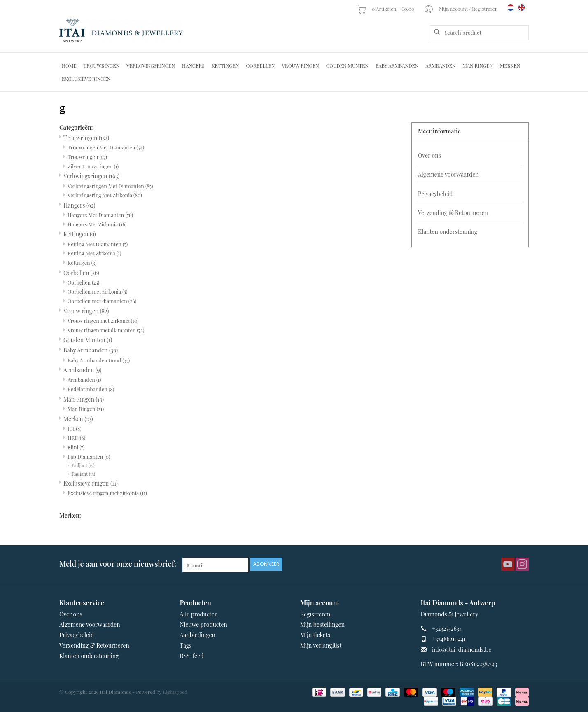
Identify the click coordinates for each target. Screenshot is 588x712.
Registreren (315, 614)
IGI (75, 428)
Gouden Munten (347, 65)
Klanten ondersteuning (448, 232)
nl (511, 7)
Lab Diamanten (89, 456)
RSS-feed (192, 656)
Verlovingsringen (151, 65)
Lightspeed (175, 692)
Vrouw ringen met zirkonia (103, 321)
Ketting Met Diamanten (98, 244)
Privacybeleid (435, 194)
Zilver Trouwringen (93, 166)
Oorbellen (260, 65)
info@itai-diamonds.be (462, 650)
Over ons (429, 155)
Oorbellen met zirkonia (97, 291)
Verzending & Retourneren (453, 213)
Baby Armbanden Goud (99, 360)
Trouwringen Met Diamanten (106, 147)
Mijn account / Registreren (461, 9)
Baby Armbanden (397, 65)
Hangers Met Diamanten (100, 215)
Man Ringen (478, 65)
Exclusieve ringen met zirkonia (107, 493)
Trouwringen (102, 65)
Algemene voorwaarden (448, 174)
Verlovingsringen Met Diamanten (110, 186)
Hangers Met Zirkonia (97, 224)
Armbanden (440, 65)
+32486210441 (449, 639)
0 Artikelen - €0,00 (386, 9)
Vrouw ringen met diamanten (106, 330)
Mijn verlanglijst (321, 645)
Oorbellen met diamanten (102, 301)
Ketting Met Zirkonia (94, 253)
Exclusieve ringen (86, 79)
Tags (186, 645)
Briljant (83, 465)
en (521, 7)
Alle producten (199, 614)
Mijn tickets (315, 635)
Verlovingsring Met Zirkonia (105, 195)
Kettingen (225, 65)
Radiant (83, 474)
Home (69, 65)
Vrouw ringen (301, 65)
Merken (510, 65)
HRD (76, 438)
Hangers (193, 65)
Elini (76, 447)
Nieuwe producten (204, 624)
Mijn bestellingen (322, 624)
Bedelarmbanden (91, 389)
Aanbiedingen (198, 635)
